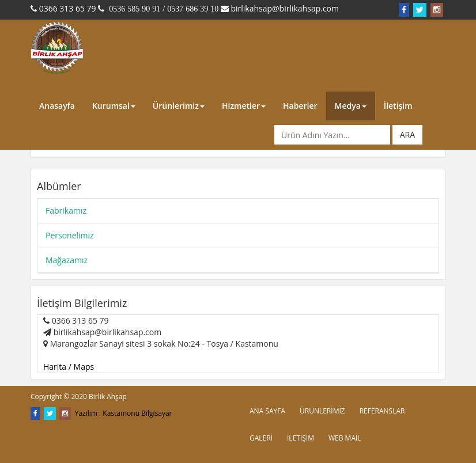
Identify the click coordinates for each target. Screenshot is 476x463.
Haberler (300, 106)
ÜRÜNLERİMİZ (322, 411)
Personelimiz (70, 235)
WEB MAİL (345, 438)
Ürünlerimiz (179, 106)
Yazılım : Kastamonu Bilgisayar (124, 413)
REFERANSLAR (382, 411)
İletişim (398, 106)
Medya (351, 106)
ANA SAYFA (267, 411)
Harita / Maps (69, 367)
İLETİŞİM (301, 438)
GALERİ (261, 438)
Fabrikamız (66, 210)
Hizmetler (244, 106)
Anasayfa (57, 106)
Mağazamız (67, 260)
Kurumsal (114, 106)
